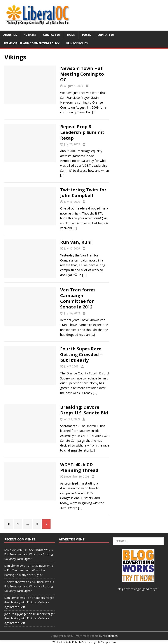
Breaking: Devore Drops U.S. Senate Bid (84, 410)
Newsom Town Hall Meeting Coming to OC (82, 74)
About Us (10, 35)
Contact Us (52, 35)
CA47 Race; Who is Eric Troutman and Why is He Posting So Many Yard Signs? (29, 554)
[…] (94, 112)
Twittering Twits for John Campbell (83, 193)
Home (71, 35)
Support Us (106, 35)
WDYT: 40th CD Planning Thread (79, 467)
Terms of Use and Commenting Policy (31, 43)
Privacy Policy (77, 43)
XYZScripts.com (107, 642)
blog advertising (128, 589)
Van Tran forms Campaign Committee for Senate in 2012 (78, 298)
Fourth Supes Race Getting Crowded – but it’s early (81, 354)
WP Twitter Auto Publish (67, 642)
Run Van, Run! (76, 242)
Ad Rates (30, 35)
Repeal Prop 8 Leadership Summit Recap (82, 132)
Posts (86, 35)
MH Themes (110, 636)
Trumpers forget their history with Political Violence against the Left (29, 602)
